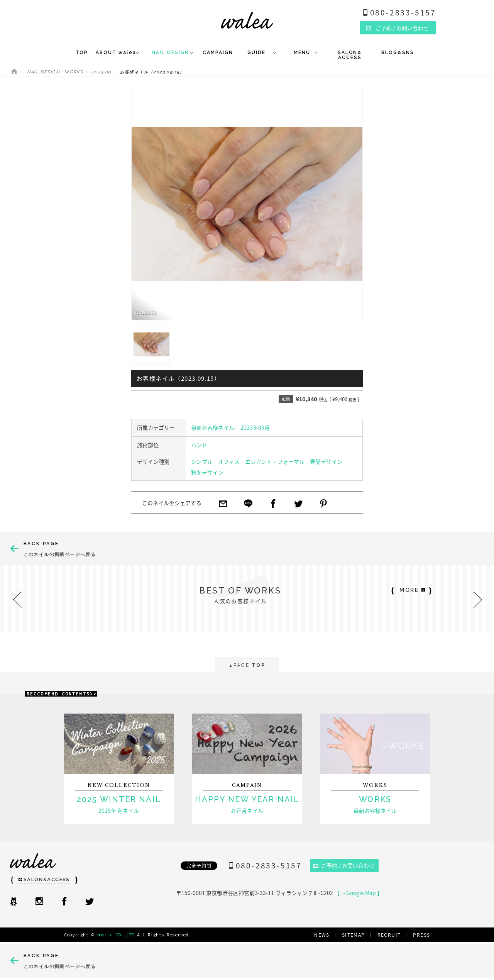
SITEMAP (354, 935)
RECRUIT (389, 935)
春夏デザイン (326, 461)
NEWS (322, 935)
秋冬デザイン (207, 472)
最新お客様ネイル (213, 427)
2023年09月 (255, 427)
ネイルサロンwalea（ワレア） (247, 20)
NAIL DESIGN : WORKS (55, 72)
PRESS (421, 935)
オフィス (229, 461)
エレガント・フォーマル (275, 461)
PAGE (247, 666)
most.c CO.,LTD (115, 935)
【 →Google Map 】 (358, 893)
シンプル (202, 461)
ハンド (199, 445)
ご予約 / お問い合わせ (344, 865)
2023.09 (102, 72)
